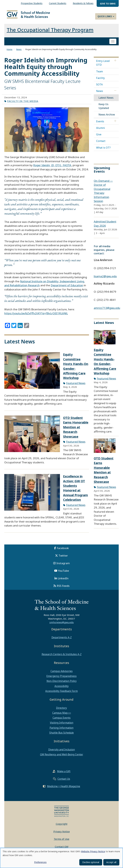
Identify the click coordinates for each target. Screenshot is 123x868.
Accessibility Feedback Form (61, 694)
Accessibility (62, 689)
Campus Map (60, 716)
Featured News (76, 386)
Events (100, 124)
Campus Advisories (62, 674)
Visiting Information (62, 725)
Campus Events (62, 721)
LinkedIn (63, 581)
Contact (101, 144)
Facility (100, 81)
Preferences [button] (40, 862)
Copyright (62, 827)
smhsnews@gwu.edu (62, 625)
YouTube (63, 573)
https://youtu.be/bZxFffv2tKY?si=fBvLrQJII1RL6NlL (36, 316)
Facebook (63, 551)
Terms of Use (61, 842)
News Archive (107, 117)
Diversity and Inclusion (62, 752)
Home (10, 52)
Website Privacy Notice (93, 851)
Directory (61, 711)
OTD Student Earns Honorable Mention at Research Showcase (76, 430)
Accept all (111, 862)
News (19, 52)
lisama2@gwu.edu (105, 279)
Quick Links (106, 16)
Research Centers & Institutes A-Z (62, 657)
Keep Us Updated (104, 109)
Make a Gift (64, 774)
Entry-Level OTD (103, 66)
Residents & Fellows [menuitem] (83, 3)
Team (99, 74)
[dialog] (61, 858)
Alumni (101, 131)
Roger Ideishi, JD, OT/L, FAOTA (52, 168)
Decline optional (91, 862)
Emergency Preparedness (61, 679)
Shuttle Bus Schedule (61, 736)
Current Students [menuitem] (58, 3)
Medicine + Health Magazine (64, 789)
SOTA (99, 87)
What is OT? (103, 150)
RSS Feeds (63, 589)
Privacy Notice (62, 834)
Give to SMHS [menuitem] (108, 4)
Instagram (63, 566)
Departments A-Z (62, 640)
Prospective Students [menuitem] (32, 3)
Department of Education (67, 288)
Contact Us (64, 782)
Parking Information (61, 731)
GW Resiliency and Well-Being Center (62, 757)
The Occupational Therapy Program (50, 33)
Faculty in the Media (23, 104)
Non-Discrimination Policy (62, 684)
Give (99, 137)
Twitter (63, 558)
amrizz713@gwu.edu (107, 311)
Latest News (106, 101)
